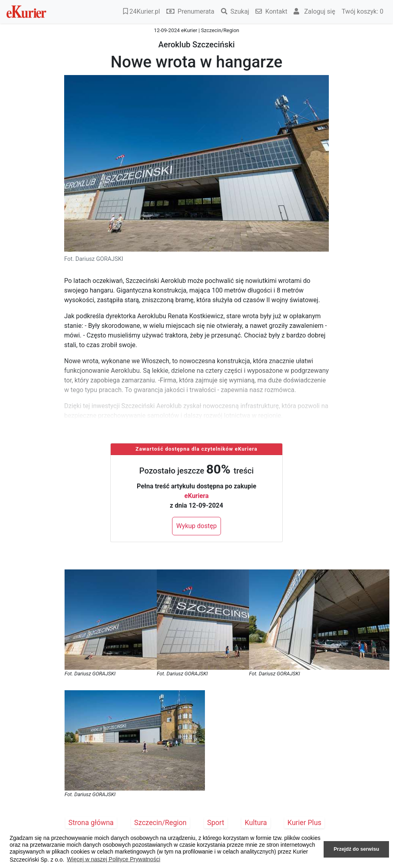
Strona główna (91, 823)
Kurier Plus (305, 823)
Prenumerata (190, 11)
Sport (216, 823)
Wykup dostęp (197, 526)
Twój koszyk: (363, 11)
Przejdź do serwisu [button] (356, 849)
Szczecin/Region (161, 823)
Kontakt (271, 11)
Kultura (256, 823)
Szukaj (235, 11)
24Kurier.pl (142, 11)
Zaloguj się (314, 11)
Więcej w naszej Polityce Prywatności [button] (114, 859)
